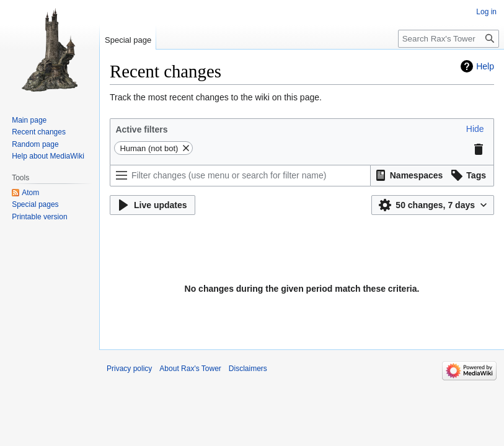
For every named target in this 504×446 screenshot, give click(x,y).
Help (485, 66)
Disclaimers (248, 369)
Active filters (141, 129)
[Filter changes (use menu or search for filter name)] (240, 176)
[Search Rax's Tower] (449, 39)
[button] (475, 129)
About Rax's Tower (190, 369)
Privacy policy (129, 369)
